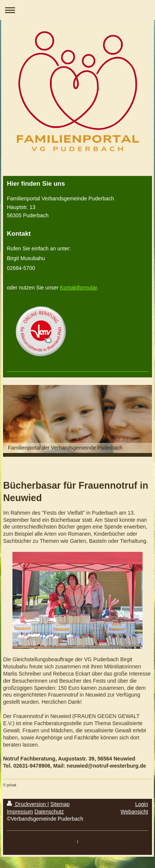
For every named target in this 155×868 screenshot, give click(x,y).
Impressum (20, 812)
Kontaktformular (78, 288)
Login (142, 804)
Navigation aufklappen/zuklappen (77, 10)
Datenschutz (49, 812)
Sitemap (60, 804)
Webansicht (134, 812)
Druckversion (27, 804)
